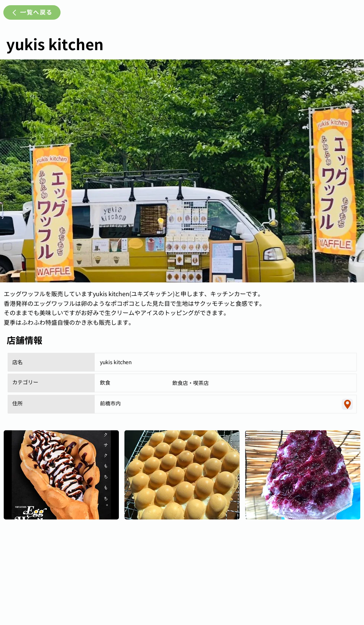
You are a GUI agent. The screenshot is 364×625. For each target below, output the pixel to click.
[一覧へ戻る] (32, 12)
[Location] (347, 404)
